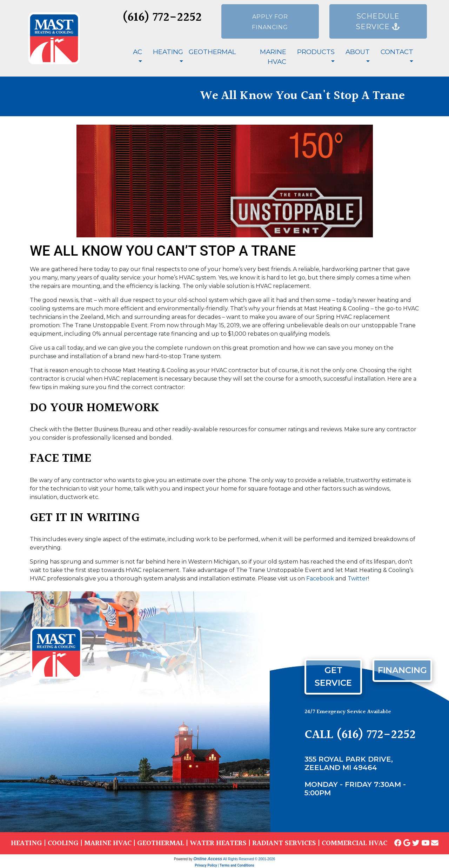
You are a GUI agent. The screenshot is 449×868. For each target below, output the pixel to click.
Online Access (208, 859)
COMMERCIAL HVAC (354, 843)
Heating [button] (168, 52)
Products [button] (316, 52)
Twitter (358, 578)
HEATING (26, 843)
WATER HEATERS (218, 843)
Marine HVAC (273, 57)
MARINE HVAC (108, 843)
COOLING (63, 843)
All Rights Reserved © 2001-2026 (249, 859)
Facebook (320, 578)
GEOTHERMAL (161, 843)
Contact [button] (397, 52)
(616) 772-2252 (162, 18)
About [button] (358, 52)
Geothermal (212, 52)
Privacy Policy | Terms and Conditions (224, 865)
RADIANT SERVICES (284, 843)
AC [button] (138, 52)
